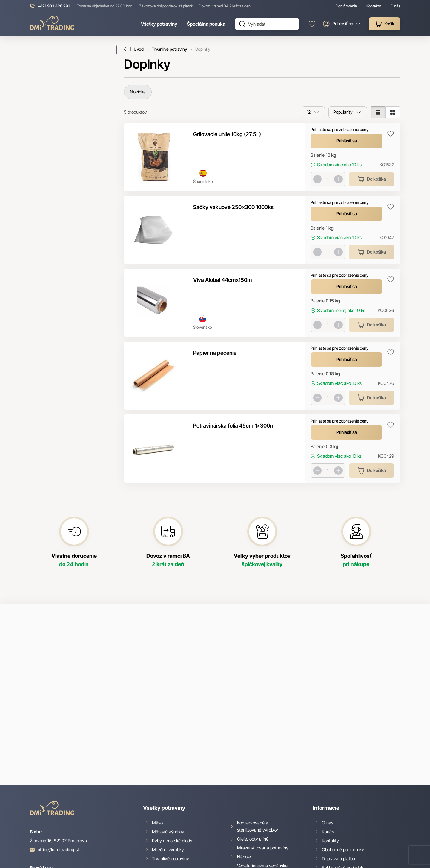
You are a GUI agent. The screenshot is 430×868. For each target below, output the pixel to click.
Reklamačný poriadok (343, 777)
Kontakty (330, 751)
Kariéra (329, 742)
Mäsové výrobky (168, 742)
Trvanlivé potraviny (169, 49)
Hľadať (242, 24)
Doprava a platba (338, 768)
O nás (328, 733)
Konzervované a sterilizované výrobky (258, 736)
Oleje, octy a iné (253, 749)
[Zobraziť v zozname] (378, 112)
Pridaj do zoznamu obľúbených (391, 134)
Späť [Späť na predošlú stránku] (127, 49)
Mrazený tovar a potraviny (263, 758)
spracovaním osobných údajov (281, 673)
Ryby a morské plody (172, 751)
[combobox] (313, 112)
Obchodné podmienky (343, 759)
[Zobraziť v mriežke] (393, 112)
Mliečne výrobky (168, 759)
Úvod (139, 49)
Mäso (157, 733)
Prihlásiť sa (347, 141)
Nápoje (244, 767)
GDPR (328, 786)
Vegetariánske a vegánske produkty (262, 779)
